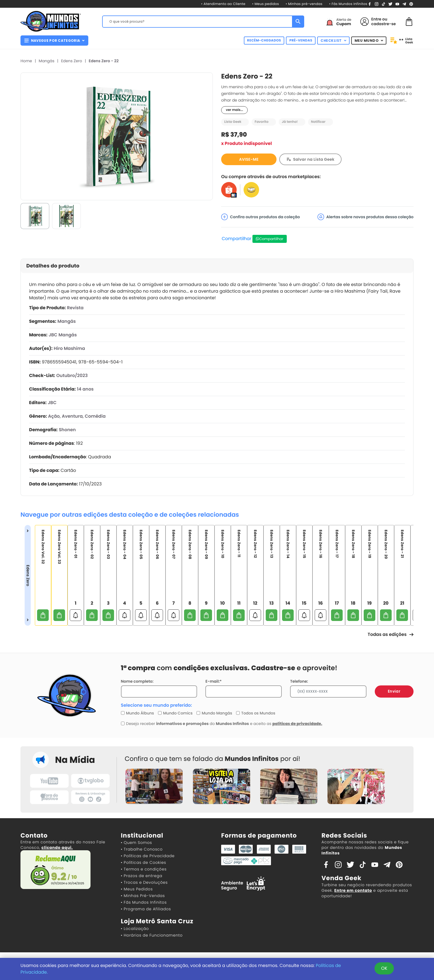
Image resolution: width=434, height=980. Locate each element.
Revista (75, 308)
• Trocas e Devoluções (144, 882)
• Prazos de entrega (142, 876)
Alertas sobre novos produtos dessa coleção (365, 217)
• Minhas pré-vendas (304, 4)
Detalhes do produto (53, 266)
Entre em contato (353, 890)
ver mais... (234, 110)
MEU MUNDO (369, 41)
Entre (376, 19)
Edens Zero (72, 61)
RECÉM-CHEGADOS (264, 41)
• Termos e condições (144, 869)
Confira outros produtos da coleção (261, 217)
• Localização (135, 929)
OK (384, 968)
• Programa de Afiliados (146, 909)
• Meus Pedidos (137, 889)
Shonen (67, 430)
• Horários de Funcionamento (152, 935)
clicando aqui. (57, 848)
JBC (52, 403)
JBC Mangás (63, 335)
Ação (54, 416)
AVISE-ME (249, 159)
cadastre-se (383, 24)
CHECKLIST (333, 41)
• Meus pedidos (266, 4)
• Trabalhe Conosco (142, 849)
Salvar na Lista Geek (314, 159)
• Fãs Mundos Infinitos (348, 4)
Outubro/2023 (72, 375)
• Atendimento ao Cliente (223, 4)
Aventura (72, 416)
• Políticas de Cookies (144, 862)
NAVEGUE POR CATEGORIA (54, 41)
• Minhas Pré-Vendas (143, 896)
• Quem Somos (137, 843)
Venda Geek (342, 878)
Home (26, 61)
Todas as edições (391, 634)
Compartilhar (237, 239)
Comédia (95, 416)
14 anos (85, 389)
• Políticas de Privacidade (148, 856)
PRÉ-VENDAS (301, 41)
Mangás (47, 61)
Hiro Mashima (69, 348)
